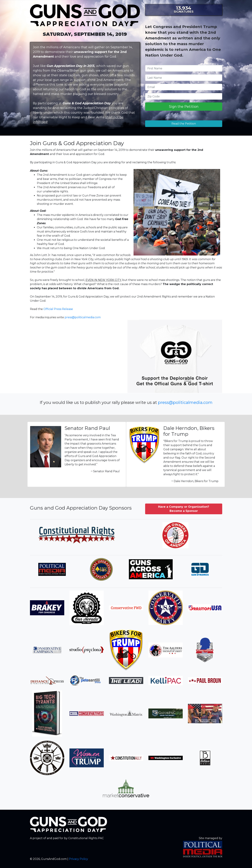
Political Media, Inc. (203, 849)
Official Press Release (58, 309)
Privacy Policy (78, 859)
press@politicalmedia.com (83, 317)
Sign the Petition (184, 107)
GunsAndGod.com (85, 17)
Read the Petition (184, 124)
